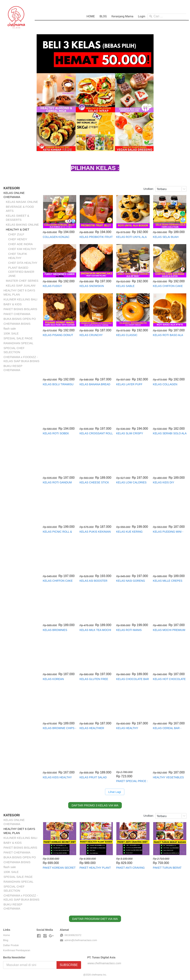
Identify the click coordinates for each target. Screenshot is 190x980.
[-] (39, 936)
